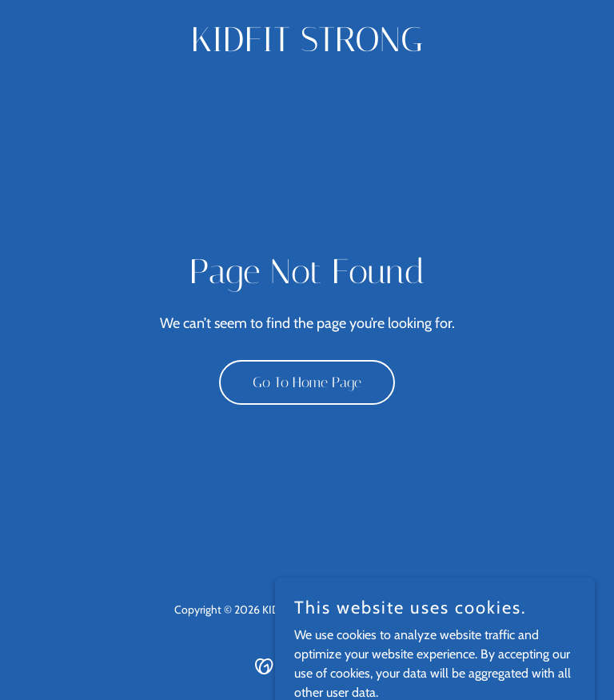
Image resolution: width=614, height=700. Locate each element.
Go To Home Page (307, 382)
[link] (307, 47)
